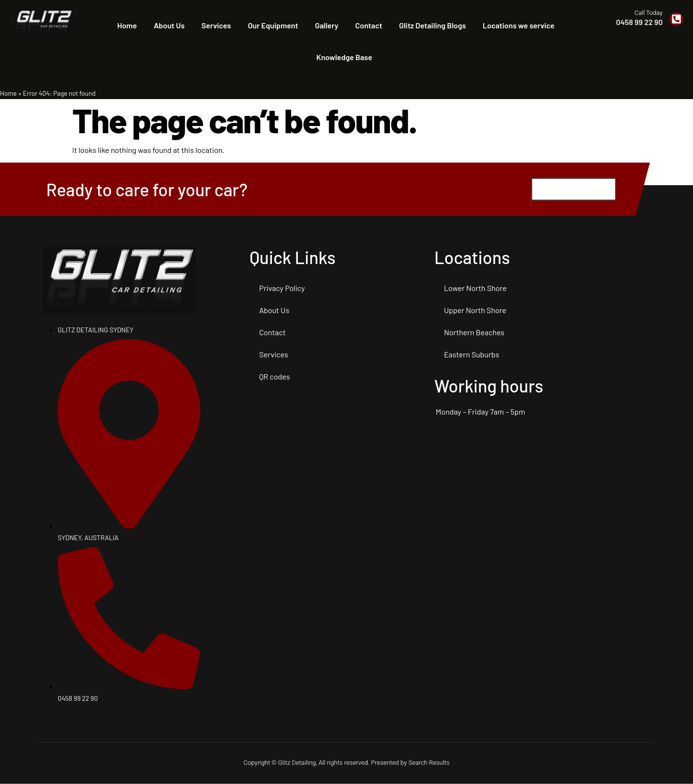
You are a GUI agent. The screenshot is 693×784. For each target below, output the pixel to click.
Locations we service (519, 25)
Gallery (327, 25)
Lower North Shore (475, 288)
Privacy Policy (282, 288)
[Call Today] (676, 19)
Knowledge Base (344, 57)
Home (127, 25)
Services (216, 25)
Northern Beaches (474, 333)
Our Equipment (273, 25)
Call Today (648, 13)
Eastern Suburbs (471, 355)
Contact (369, 25)
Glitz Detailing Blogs (432, 25)
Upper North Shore (475, 310)
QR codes (274, 377)
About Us (169, 25)
